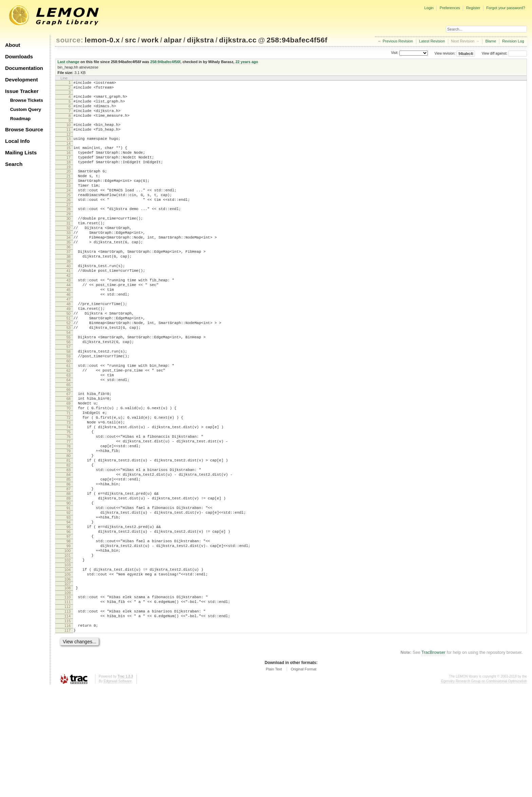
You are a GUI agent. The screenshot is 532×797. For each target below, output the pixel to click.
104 (68, 667)
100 (68, 644)
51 (69, 363)
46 (69, 334)
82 (69, 540)
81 (69, 535)
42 (69, 311)
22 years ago (247, 62)
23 (69, 203)
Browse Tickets (27, 100)
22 (69, 197)
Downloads (19, 56)
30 (69, 242)
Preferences (450, 8)
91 (69, 592)
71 (69, 477)
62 (69, 426)
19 (69, 181)
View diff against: (504, 53)
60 (69, 415)
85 (69, 558)
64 (69, 438)
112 (68, 709)
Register (473, 8)
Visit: (395, 53)
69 (69, 466)
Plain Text (274, 778)
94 (69, 610)
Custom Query (26, 109)
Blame (491, 41)
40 (69, 300)
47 (69, 340)
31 (69, 248)
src (130, 40)
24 (69, 209)
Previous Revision (398, 41)
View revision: (445, 53)
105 (68, 673)
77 (69, 512)
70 (69, 471)
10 (69, 132)
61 (69, 421)
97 (69, 627)
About (13, 45)
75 (69, 500)
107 (68, 683)
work (150, 40)
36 (69, 277)
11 (69, 138)
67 (69, 454)
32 (69, 253)
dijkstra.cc (238, 40)
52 (69, 369)
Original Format (304, 778)
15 (69, 158)
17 (69, 170)
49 (69, 352)
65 (69, 444)
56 (69, 392)
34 (69, 265)
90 (69, 587)
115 (68, 727)
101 (68, 650)
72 (69, 483)
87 (69, 569)
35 (69, 271)
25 (69, 214)
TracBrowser (433, 761)
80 (69, 529)
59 (69, 409)
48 (69, 346)
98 (69, 633)
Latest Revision (432, 41)
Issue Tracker (22, 91)
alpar (173, 40)
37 (69, 282)
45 (69, 328)
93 (69, 604)
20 (69, 186)
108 (68, 688)
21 (69, 191)
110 (68, 698)
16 (69, 164)
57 (69, 398)
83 (69, 546)
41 (69, 305)
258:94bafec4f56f (297, 40)
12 (69, 144)
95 (69, 615)
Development (22, 80)
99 (69, 639)
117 (68, 738)
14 (69, 154)
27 (69, 226)
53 (69, 375)
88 (69, 575)
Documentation (24, 68)
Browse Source (24, 129)
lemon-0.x (102, 40)
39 (69, 294)
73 (69, 489)
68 (69, 460)
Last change (69, 62)
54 (69, 380)
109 (68, 694)
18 (69, 175)
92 (69, 598)
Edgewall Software (118, 790)
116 (68, 733)
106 (68, 679)
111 (68, 704)
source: (70, 40)
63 (69, 432)
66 (69, 450)
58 (69, 403)
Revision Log (513, 41)
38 (69, 288)
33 (69, 259)
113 (68, 715)
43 (69, 317)
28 (69, 230)
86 (69, 564)
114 (68, 721)
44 (69, 323)
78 (69, 517)
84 (69, 552)
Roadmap (21, 119)
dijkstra (201, 40)
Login (429, 8)
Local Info (17, 141)
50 (69, 357)
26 (69, 220)
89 (69, 581)
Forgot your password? (506, 8)
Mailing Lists (21, 153)
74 (69, 494)
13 (69, 148)
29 (69, 236)
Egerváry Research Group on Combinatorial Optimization (484, 790)
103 (68, 662)
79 (69, 523)
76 (69, 506)
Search (14, 164)
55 (69, 386)
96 (69, 621)
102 (68, 656)
